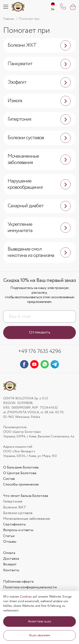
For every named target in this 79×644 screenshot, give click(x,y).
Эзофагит (39, 82)
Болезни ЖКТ (39, 45)
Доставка (11, 559)
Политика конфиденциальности (30, 587)
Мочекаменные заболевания (39, 159)
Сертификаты (14, 525)
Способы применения (21, 485)
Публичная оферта (18, 582)
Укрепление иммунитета (39, 228)
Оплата (9, 553)
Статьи (9, 536)
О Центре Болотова (20, 473)
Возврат (10, 564)
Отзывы (10, 542)
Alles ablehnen (40, 635)
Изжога (39, 101)
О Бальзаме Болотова (21, 468)
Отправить (40, 333)
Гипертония (39, 119)
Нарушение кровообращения (39, 184)
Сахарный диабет (39, 206)
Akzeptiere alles (40, 622)
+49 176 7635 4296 (39, 351)
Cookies (26, 597)
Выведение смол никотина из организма (39, 252)
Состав (9, 479)
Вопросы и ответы (18, 530)
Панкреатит (39, 64)
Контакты (11, 570)
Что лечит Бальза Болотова (26, 496)
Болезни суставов (39, 138)
